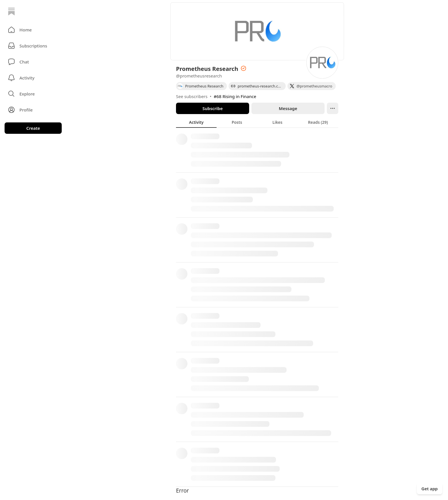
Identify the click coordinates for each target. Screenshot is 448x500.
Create (33, 128)
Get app (430, 489)
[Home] (11, 11)
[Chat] (33, 62)
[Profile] (33, 110)
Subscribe (212, 108)
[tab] (196, 122)
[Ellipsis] (333, 108)
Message (288, 108)
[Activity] (33, 78)
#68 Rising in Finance (235, 96)
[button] (33, 30)
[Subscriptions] (33, 46)
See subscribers (192, 96)
